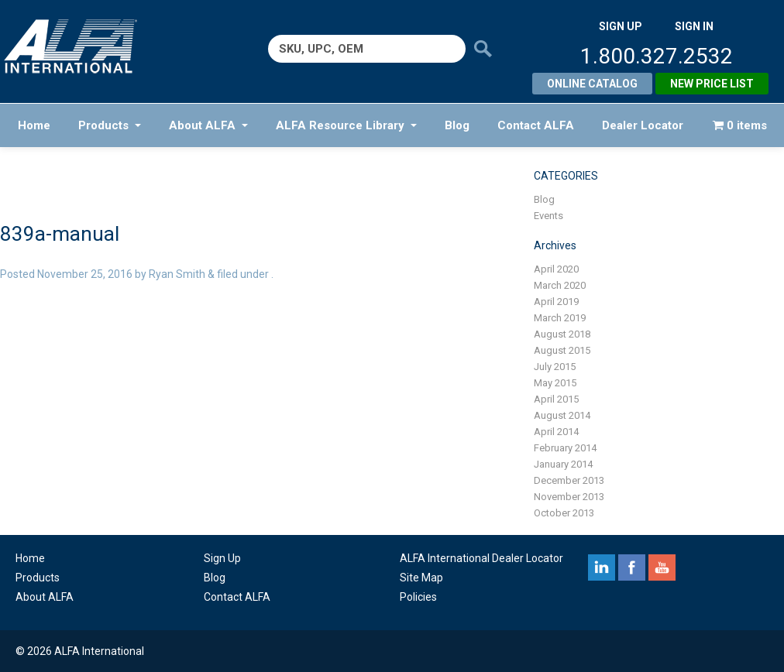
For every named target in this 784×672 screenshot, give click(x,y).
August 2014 (562, 415)
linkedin (602, 567)
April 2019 (556, 302)
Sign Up (222, 558)
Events (548, 216)
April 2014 (556, 432)
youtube (662, 567)
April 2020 (556, 269)
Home (34, 125)
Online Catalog (592, 84)
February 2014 (565, 448)
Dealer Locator (643, 125)
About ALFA (208, 125)
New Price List (712, 84)
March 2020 (560, 285)
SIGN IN (694, 26)
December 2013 (569, 480)
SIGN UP (621, 26)
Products (110, 125)
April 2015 (556, 399)
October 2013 (564, 513)
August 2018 (562, 334)
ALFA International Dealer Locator (481, 558)
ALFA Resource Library (346, 125)
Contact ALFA (536, 125)
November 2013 (569, 497)
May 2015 (555, 383)
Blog (457, 125)
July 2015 (555, 367)
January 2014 (563, 464)
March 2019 (560, 318)
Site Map (421, 578)
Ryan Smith (177, 274)
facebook (632, 567)
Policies (418, 597)
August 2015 (562, 350)
